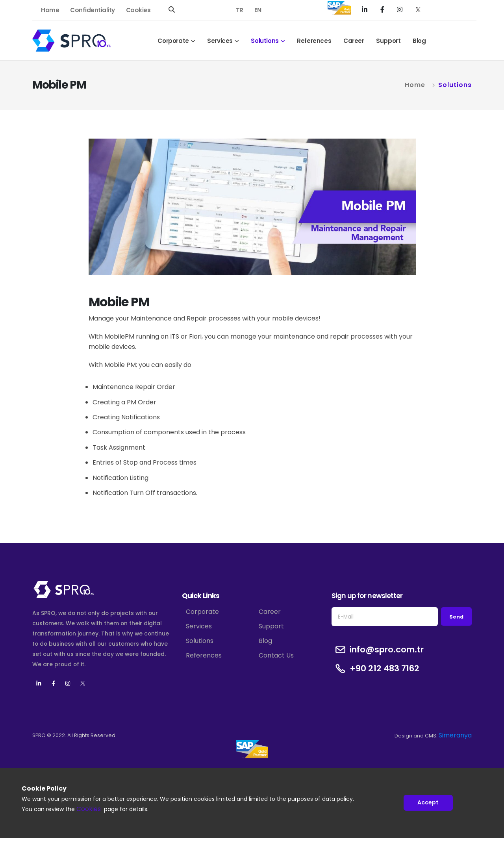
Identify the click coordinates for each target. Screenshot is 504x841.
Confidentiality (93, 10)
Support (388, 41)
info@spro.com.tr (387, 650)
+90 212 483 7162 (384, 669)
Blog (419, 41)
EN (258, 10)
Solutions (265, 41)
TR (240, 10)
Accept (428, 803)
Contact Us (276, 655)
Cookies (138, 10)
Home (50, 10)
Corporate (173, 41)
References (314, 41)
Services (220, 41)
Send (456, 617)
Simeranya (455, 735)
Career (354, 41)
